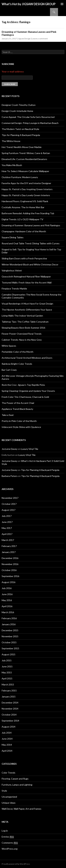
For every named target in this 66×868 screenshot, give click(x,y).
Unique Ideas (9, 803)
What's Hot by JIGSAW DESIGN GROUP (29, 4)
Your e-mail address (13, 71)
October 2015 (9, 642)
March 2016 (8, 612)
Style (4, 791)
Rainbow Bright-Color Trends (17, 364)
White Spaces (9, 346)
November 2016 (10, 564)
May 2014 (7, 745)
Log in (5, 831)
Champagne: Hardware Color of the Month (24, 231)
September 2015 (10, 648)
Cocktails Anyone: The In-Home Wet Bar (23, 207)
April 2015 (7, 678)
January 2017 (9, 552)
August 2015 (8, 654)
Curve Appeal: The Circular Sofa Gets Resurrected (28, 117)
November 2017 (10, 498)
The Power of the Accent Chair (18, 403)
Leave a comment (40, 39)
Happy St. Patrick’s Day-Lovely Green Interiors (26, 195)
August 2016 (8, 582)
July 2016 (7, 588)
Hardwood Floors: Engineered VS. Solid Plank (25, 201)
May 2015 (7, 672)
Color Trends (8, 773)
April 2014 (7, 751)
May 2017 (7, 528)
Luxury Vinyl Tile (30, 449)
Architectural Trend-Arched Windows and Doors (27, 358)
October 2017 (9, 504)
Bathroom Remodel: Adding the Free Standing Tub (28, 213)
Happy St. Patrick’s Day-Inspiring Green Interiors (27, 189)
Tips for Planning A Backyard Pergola (21, 135)
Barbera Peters (10, 476)
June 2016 (7, 594)
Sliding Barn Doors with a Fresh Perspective (24, 258)
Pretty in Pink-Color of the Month (19, 421)
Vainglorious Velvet (12, 270)
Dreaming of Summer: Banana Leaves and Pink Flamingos (31, 225)
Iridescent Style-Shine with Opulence (21, 427)
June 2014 (7, 739)
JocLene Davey (9, 449)
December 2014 (10, 703)
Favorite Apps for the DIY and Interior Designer (26, 183)
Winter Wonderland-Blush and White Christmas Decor (30, 264)
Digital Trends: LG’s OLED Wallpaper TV (22, 219)
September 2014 (10, 721)
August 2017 (8, 510)
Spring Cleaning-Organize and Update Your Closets (28, 391)
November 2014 (10, 709)
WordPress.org (10, 849)
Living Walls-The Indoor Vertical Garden (22, 316)
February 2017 (9, 546)
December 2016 (10, 558)
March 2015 (8, 684)
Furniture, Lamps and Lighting (17, 785)
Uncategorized (9, 797)
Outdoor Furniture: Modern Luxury (20, 177)
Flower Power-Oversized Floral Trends (22, 334)
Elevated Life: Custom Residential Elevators (24, 159)
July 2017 (7, 516)
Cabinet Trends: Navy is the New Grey (22, 340)
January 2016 (9, 624)
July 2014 (7, 733)
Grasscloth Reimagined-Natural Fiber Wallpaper (26, 276)
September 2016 (10, 576)
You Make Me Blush (12, 165)
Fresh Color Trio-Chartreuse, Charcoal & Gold (25, 397)
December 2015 (10, 630)
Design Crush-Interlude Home (17, 111)
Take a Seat (8, 415)
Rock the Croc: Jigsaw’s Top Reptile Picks (23, 385)
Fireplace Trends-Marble (14, 289)
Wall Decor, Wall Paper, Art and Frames (21, 809)
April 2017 (7, 534)
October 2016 (9, 570)
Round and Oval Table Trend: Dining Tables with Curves (31, 243)
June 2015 (7, 666)
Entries (8, 837)
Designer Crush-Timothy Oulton (19, 105)
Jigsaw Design (24, 39)
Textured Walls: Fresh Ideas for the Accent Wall (27, 283)
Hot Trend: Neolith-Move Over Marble (22, 147)
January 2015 (9, 697)
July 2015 (7, 660)
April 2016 (7, 606)
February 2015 (9, 691)
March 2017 (8, 540)
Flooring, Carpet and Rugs (15, 779)
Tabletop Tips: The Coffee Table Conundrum (25, 322)
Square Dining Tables (13, 237)
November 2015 (10, 636)
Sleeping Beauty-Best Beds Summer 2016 (23, 328)
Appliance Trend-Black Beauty (17, 409)
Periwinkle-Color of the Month (17, 352)
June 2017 (7, 522)
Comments (10, 843)
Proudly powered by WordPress (16, 864)
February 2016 (9, 618)
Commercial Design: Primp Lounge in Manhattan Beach (30, 123)
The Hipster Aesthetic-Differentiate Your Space (27, 310)
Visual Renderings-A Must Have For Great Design (27, 304)
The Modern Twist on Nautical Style (20, 129)
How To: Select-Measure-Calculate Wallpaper (25, 171)
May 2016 (7, 600)
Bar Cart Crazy (9, 370)
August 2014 (8, 727)
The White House (11, 141)
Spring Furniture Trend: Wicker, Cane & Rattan (26, 153)
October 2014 (9, 715)
